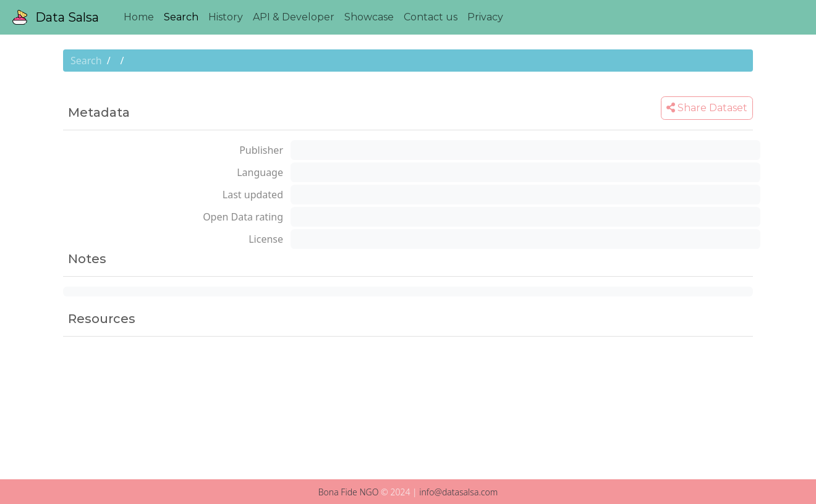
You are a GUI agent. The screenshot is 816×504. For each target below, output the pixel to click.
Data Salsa (56, 17)
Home (139, 17)
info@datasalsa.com (458, 492)
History (226, 17)
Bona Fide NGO (349, 492)
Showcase (369, 17)
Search (181, 17)
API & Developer (294, 17)
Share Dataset (707, 108)
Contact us (431, 17)
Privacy (485, 17)
